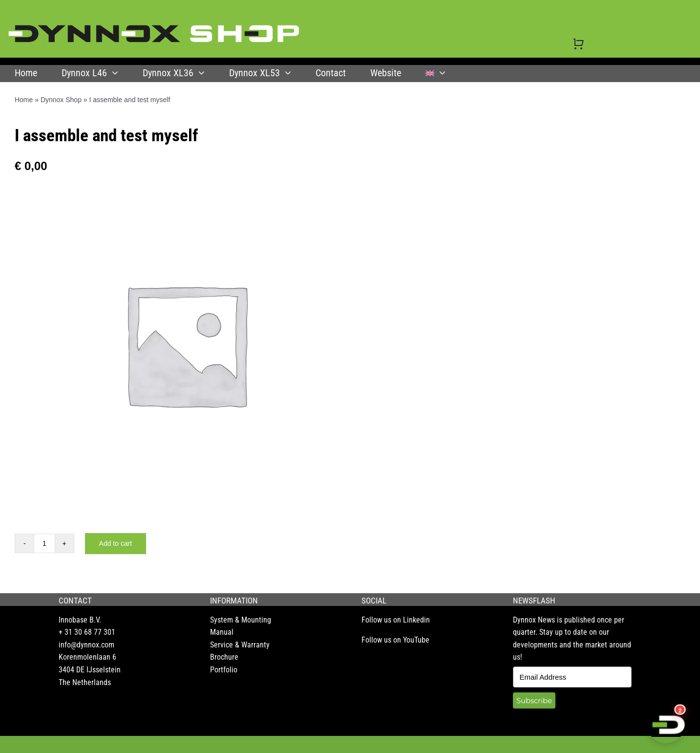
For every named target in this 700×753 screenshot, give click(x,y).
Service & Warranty (240, 645)
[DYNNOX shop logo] (154, 29)
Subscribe (534, 700)
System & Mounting (241, 620)
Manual (222, 632)
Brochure (224, 657)
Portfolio (224, 670)
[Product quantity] (44, 543)
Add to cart (116, 543)
